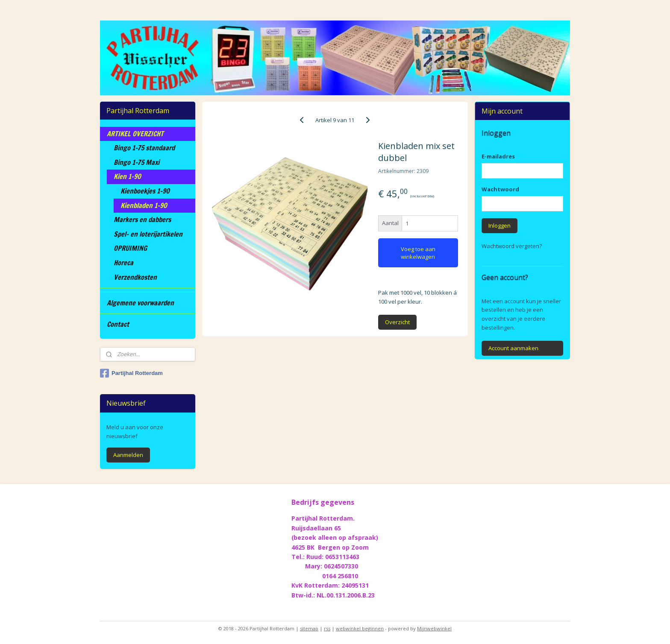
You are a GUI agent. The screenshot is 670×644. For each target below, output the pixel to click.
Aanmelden (128, 455)
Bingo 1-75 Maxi (137, 162)
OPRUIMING (130, 248)
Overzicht (397, 322)
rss (327, 628)
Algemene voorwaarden (140, 303)
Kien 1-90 (127, 176)
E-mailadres (498, 156)
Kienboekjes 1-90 (145, 191)
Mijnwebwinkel (434, 628)
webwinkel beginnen (360, 628)
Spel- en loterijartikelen (148, 234)
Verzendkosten (135, 277)
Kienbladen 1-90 (144, 205)
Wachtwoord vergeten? (512, 246)
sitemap (309, 628)
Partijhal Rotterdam (131, 373)
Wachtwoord (500, 189)
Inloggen (500, 225)
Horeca (123, 263)
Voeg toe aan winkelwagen (418, 253)
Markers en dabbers (142, 220)
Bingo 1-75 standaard (144, 148)
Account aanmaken (513, 348)
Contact (118, 324)
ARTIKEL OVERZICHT (135, 134)
